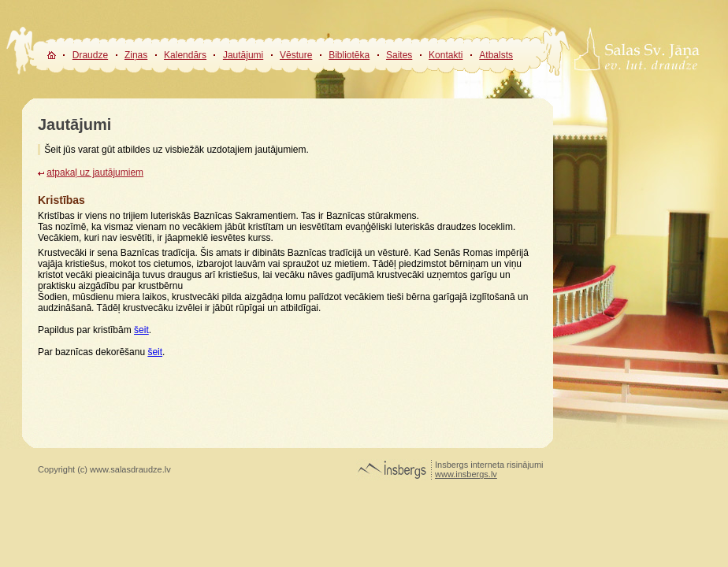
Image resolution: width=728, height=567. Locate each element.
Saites (399, 55)
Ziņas (136, 55)
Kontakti (446, 55)
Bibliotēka (349, 55)
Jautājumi (243, 55)
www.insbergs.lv (466, 474)
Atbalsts (496, 55)
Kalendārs (185, 55)
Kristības (61, 200)
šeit (141, 330)
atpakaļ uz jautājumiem (95, 172)
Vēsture (296, 55)
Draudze (90, 55)
